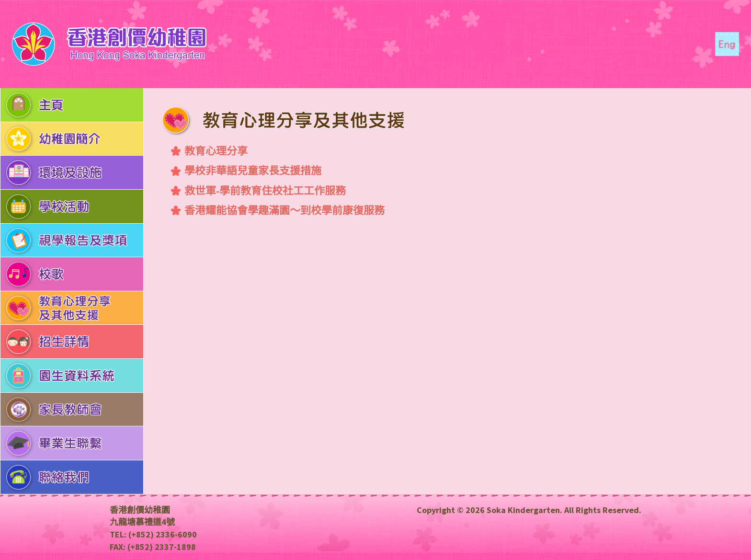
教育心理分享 (216, 151)
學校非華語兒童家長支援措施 (253, 171)
